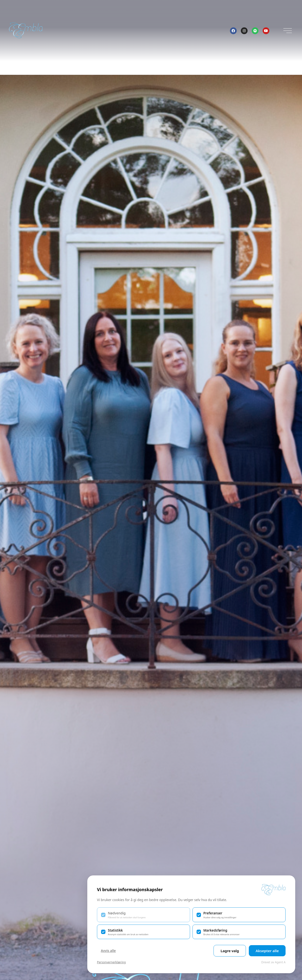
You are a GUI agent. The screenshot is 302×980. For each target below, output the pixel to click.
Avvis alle (108, 951)
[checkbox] (144, 915)
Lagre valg (230, 951)
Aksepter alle (267, 951)
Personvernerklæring (111, 962)
